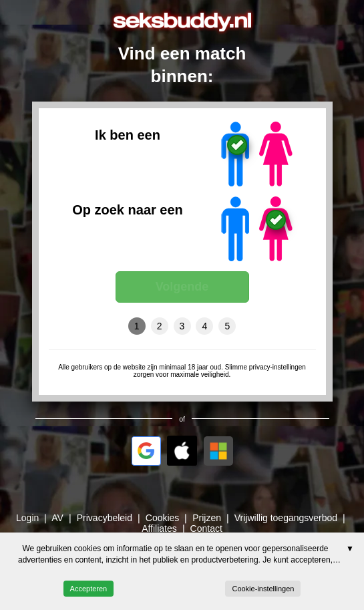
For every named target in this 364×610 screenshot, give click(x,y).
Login (27, 518)
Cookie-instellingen (263, 589)
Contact (206, 528)
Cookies (163, 518)
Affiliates (159, 528)
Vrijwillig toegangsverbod (286, 518)
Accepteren (89, 589)
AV (57, 518)
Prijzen (207, 518)
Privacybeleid (105, 518)
